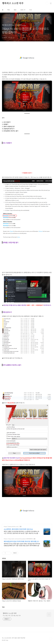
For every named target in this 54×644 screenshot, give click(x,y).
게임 (9, 10)
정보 (15, 10)
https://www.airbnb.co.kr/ (11, 527)
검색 (47, 3)
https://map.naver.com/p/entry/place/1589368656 (18, 539)
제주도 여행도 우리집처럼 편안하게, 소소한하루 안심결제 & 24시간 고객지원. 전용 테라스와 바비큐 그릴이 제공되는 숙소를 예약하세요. (22, 532)
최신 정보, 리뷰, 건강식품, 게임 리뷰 (12, 615)
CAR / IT (23, 10)
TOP (51, 639)
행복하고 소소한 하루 (13, 3)
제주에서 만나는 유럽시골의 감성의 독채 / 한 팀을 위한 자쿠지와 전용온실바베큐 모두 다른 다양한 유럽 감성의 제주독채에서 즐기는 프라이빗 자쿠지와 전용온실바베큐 (22, 545)
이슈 (31, 10)
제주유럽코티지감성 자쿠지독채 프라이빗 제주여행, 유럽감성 (22, 541)
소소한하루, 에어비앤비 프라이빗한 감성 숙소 (18, 529)
